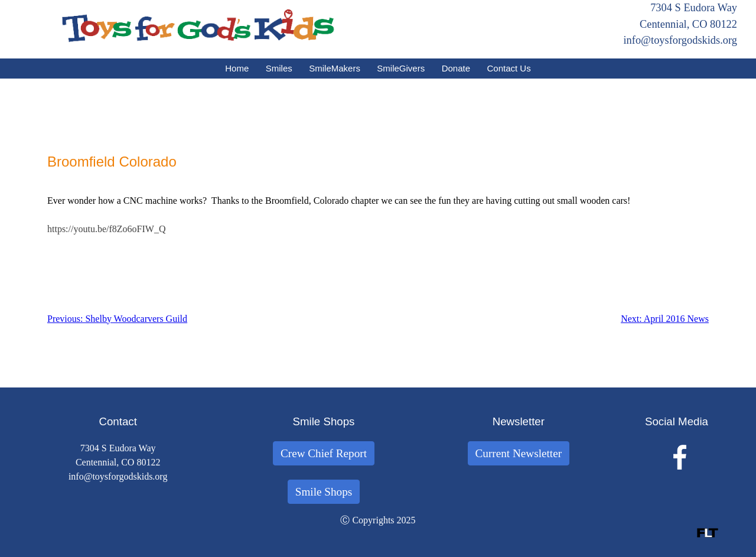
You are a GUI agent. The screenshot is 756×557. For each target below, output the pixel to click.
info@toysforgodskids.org (680, 40)
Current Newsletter (519, 453)
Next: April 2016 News (665, 319)
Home (237, 68)
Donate (456, 68)
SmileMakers (335, 68)
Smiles (279, 68)
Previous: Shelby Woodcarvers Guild (117, 319)
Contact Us (509, 68)
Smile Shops (324, 492)
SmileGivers (401, 68)
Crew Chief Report (324, 453)
